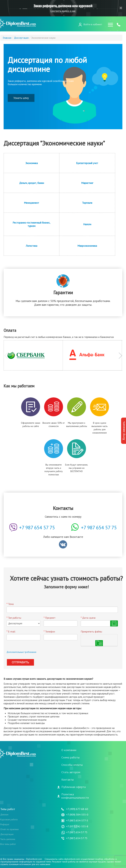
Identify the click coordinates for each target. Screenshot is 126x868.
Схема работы (70, 757)
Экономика (32, 163)
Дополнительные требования (21, 652)
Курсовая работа (9, 819)
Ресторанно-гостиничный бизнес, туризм (31, 224)
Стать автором (71, 772)
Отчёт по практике (10, 829)
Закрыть (121, 8)
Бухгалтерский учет (87, 163)
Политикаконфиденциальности (75, 796)
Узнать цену (21, 98)
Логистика (31, 246)
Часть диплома (8, 839)
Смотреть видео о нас (63, 11)
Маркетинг (87, 183)
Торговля (87, 203)
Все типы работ (8, 844)
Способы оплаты (72, 765)
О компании (69, 750)
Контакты (68, 780)
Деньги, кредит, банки (32, 183)
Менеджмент (31, 203)
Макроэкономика (87, 246)
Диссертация (7, 834)
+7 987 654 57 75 (99, 527)
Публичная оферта (73, 787)
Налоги (87, 224)
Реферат (5, 824)
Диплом (4, 815)
